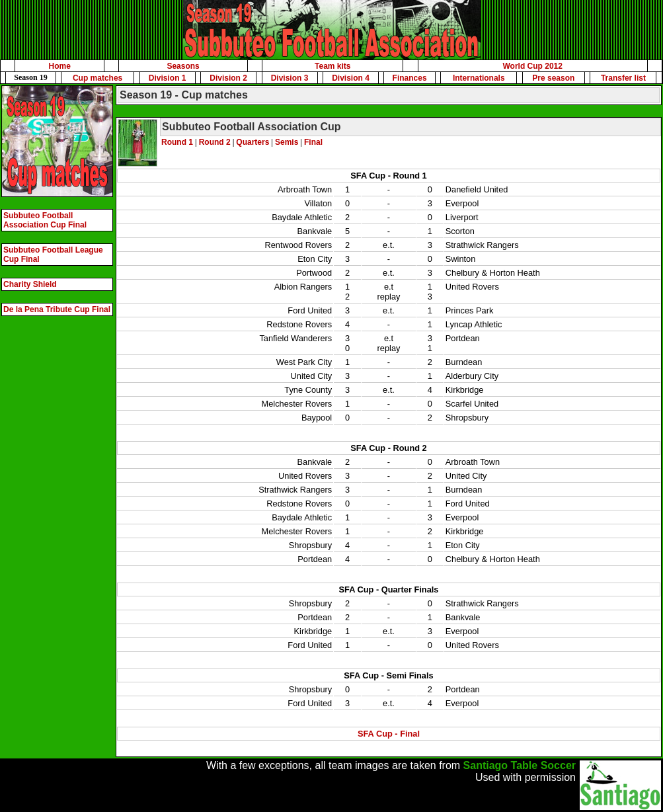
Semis (287, 142)
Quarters (253, 142)
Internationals (479, 78)
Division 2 (228, 78)
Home (60, 66)
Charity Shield (30, 284)
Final (313, 142)
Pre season (553, 78)
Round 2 (215, 142)
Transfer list (623, 78)
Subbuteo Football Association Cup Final (45, 220)
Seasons (183, 66)
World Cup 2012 (532, 66)
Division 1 (168, 78)
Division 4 (351, 78)
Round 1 (177, 142)
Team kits (332, 66)
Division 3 (290, 78)
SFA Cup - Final (389, 734)
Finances (410, 78)
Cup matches (97, 78)
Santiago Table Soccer (520, 765)
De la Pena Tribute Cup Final (57, 309)
